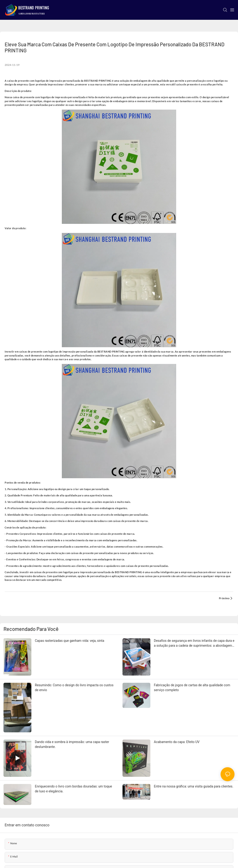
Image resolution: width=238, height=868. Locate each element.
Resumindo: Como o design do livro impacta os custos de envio (74, 688)
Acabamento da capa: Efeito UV (177, 742)
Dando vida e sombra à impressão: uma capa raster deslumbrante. (72, 744)
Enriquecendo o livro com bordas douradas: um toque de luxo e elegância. (73, 789)
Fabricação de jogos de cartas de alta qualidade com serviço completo (192, 688)
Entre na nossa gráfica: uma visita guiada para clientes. (194, 786)
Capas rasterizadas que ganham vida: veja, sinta (69, 641)
